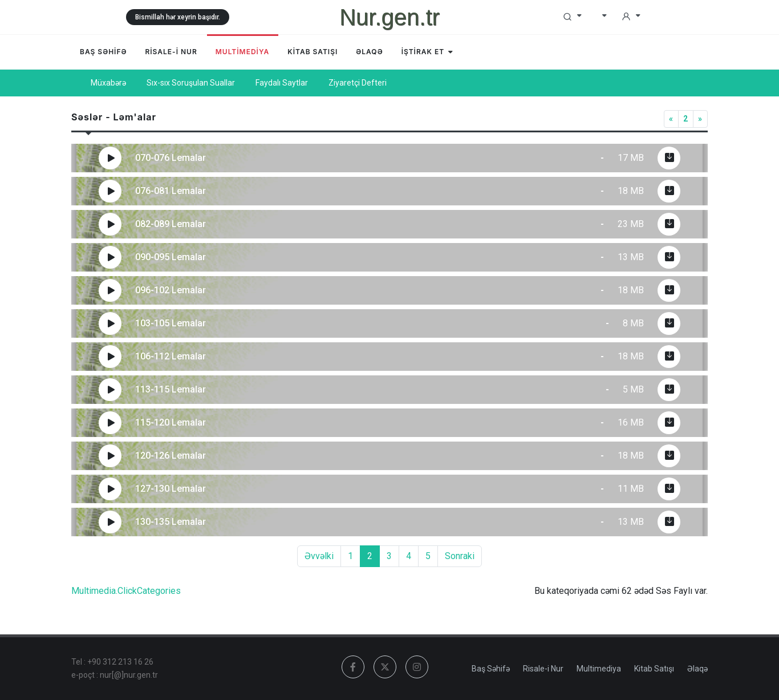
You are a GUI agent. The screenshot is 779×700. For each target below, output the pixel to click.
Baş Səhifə (491, 669)
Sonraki (460, 556)
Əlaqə (697, 669)
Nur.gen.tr (389, 17)
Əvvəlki (319, 556)
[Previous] (671, 119)
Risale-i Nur (543, 669)
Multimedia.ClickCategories (126, 591)
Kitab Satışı (654, 669)
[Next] (700, 119)
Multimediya (599, 669)
